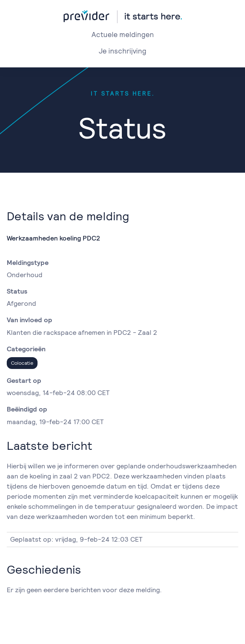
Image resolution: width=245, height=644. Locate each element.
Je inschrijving (123, 51)
